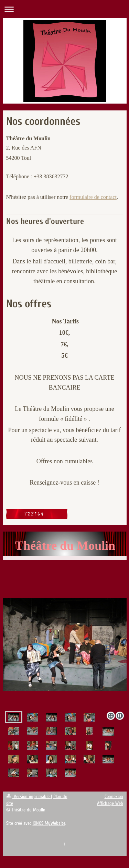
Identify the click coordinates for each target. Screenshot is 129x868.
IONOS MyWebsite (49, 823)
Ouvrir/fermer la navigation (64, 9)
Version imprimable (29, 796)
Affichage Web (110, 803)
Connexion (114, 796)
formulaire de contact (93, 197)
